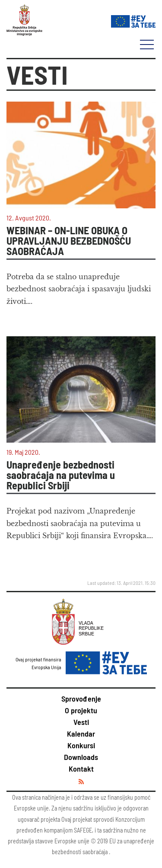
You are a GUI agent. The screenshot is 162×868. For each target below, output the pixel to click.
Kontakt (81, 769)
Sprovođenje (81, 699)
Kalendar (81, 734)
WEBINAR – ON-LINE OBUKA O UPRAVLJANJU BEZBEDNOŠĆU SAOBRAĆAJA (69, 241)
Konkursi (81, 745)
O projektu (81, 710)
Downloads (81, 757)
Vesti (81, 722)
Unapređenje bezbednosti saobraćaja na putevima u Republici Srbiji (61, 475)
